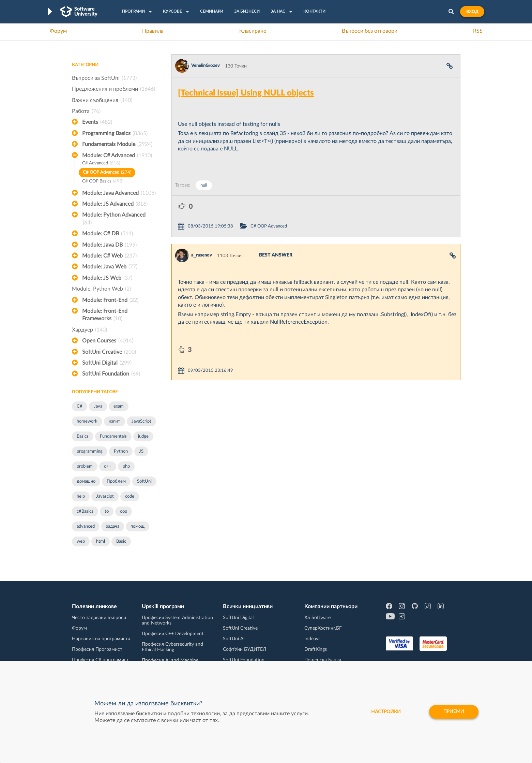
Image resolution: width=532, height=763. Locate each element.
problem (85, 466)
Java (98, 406)
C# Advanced (101, 164)
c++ (108, 466)
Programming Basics (115, 133)
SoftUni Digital (107, 363)
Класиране (253, 31)
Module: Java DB (109, 245)
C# (80, 406)
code (130, 496)
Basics (83, 436)
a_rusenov (202, 235)
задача (113, 526)
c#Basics (85, 511)
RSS (478, 31)
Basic (121, 541)
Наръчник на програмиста (101, 639)
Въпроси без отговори (370, 31)
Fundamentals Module (117, 144)
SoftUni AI (234, 639)
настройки (386, 712)
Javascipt (105, 496)
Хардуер (89, 330)
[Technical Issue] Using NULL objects (246, 93)
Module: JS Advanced (115, 204)
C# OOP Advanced (107, 173)
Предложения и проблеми (113, 89)
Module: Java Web (110, 267)
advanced (86, 526)
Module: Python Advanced (114, 219)
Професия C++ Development (173, 634)
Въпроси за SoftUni (104, 78)
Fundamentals (113, 436)
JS (141, 451)
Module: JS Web (107, 278)
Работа (86, 111)
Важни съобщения (102, 100)
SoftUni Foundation (111, 374)
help (81, 496)
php (126, 466)
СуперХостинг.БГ (323, 628)
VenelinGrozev (206, 66)
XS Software (317, 618)
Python (121, 451)
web (81, 541)
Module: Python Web (101, 289)
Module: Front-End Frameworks (105, 316)
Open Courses (108, 341)
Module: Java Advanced (119, 193)
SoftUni (144, 481)
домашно (86, 481)
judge (143, 436)
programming (90, 451)
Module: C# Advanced (117, 156)
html (101, 541)
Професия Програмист (97, 649)
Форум (58, 31)
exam (119, 406)
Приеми (454, 712)
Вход (472, 12)
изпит (115, 421)
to (107, 511)
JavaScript (141, 421)
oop (124, 511)
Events (97, 122)
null (204, 185)
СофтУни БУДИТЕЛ (245, 649)
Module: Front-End (110, 300)
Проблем (116, 481)
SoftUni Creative (109, 352)
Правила (153, 31)
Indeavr (312, 639)
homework (87, 421)
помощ (138, 526)
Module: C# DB (108, 234)
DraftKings (316, 649)
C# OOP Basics (103, 182)
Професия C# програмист (100, 660)
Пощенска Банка (323, 660)
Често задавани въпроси (99, 618)
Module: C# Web (109, 256)
